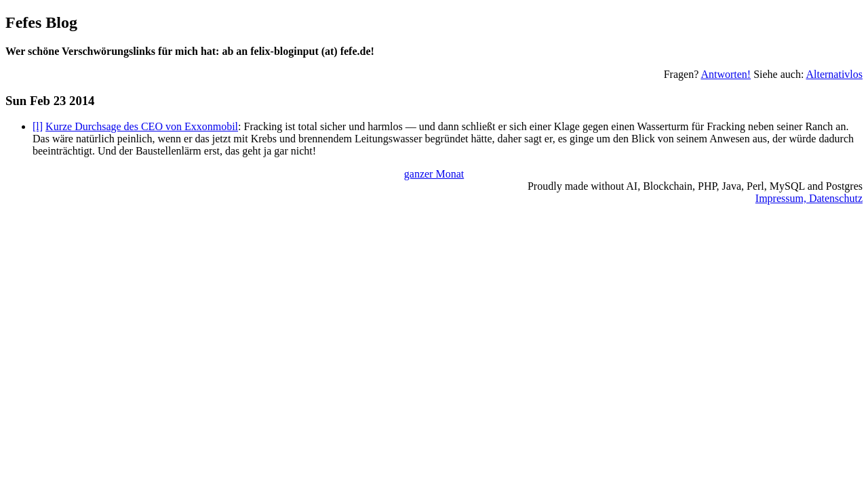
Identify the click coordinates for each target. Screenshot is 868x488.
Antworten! (726, 74)
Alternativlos (834, 74)
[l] (38, 126)
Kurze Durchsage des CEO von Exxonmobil (142, 126)
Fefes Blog (41, 22)
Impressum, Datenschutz (809, 198)
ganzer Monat (434, 174)
